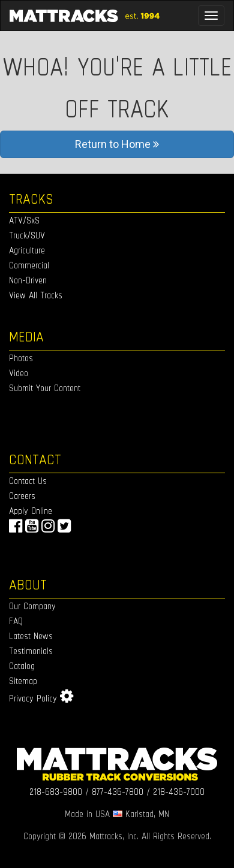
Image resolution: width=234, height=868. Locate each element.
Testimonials (31, 651)
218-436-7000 (179, 792)
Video (19, 373)
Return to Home (117, 144)
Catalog (22, 666)
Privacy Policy (33, 698)
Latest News (31, 636)
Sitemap (23, 681)
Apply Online (31, 511)
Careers (22, 496)
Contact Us (28, 481)
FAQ (16, 621)
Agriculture (27, 250)
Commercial (29, 265)
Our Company (32, 606)
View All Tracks (36, 295)
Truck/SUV (27, 235)
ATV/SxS (24, 220)
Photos (21, 358)
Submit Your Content (45, 388)
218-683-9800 (56, 792)
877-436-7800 (118, 792)
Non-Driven (28, 280)
